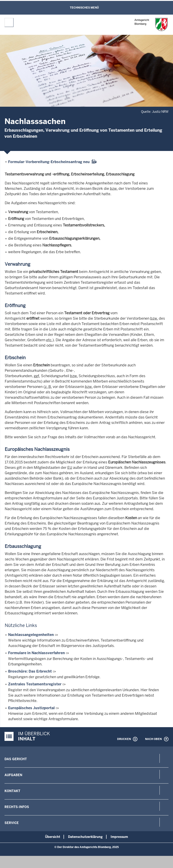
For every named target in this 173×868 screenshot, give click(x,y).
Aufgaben (13, 775)
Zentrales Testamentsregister (35, 684)
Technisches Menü (84, 8)
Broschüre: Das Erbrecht (30, 671)
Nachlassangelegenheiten (31, 635)
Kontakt (12, 791)
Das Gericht (16, 759)
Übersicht (53, 837)
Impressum (119, 837)
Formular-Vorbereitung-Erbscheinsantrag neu (49, 162)
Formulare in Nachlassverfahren (36, 653)
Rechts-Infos (17, 807)
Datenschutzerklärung (85, 837)
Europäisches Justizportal (31, 708)
